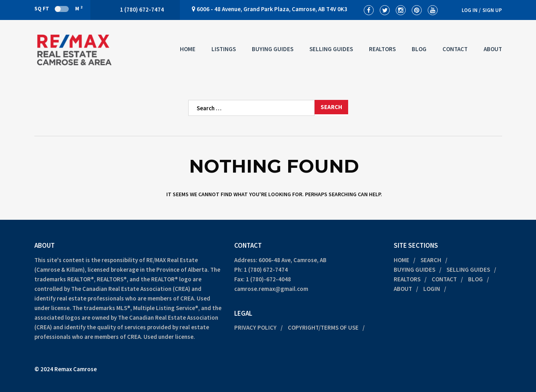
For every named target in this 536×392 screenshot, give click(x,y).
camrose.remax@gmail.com (271, 289)
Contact (455, 49)
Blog (419, 49)
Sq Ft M (58, 8)
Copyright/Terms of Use (323, 327)
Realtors (382, 49)
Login (432, 289)
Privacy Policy (255, 327)
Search (431, 260)
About (493, 49)
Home (188, 49)
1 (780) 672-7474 (266, 270)
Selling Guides (331, 49)
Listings (224, 49)
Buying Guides (273, 49)
